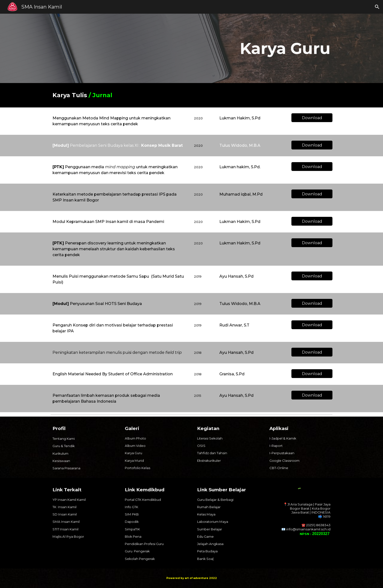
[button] (377, 7)
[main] (240, 48)
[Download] (312, 118)
